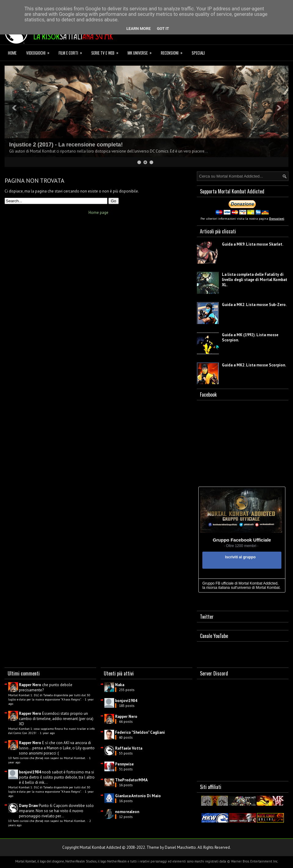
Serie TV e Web (107, 52)
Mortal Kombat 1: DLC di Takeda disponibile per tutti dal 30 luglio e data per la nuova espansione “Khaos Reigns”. (49, 697)
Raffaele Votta (129, 748)
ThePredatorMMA (131, 780)
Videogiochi (40, 52)
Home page (98, 212)
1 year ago (47, 733)
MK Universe (142, 52)
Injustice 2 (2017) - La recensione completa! (66, 145)
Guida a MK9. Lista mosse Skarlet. (253, 244)
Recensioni (174, 52)
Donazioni (277, 219)
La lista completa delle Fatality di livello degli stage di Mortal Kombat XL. (255, 280)
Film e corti (72, 52)
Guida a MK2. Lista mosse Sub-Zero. (254, 305)
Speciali (198, 53)
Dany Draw (28, 806)
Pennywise (124, 764)
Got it (163, 29)
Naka (120, 685)
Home (12, 53)
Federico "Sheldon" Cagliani (140, 732)
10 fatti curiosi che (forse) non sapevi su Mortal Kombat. (47, 758)
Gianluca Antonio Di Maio (138, 796)
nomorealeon (127, 812)
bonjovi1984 (30, 772)
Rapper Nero (30, 685)
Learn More (139, 29)
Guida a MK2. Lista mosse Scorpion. (254, 365)
